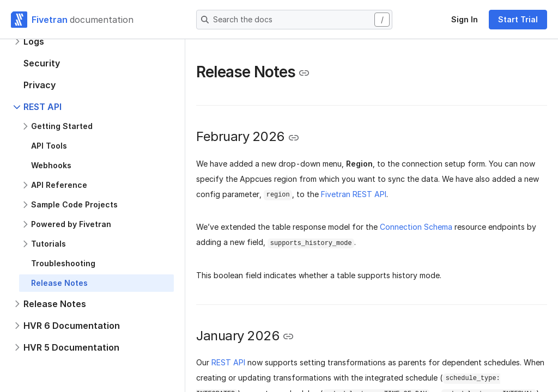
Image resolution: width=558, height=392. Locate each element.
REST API (228, 362)
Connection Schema (416, 227)
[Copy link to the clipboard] (304, 73)
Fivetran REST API (354, 194)
